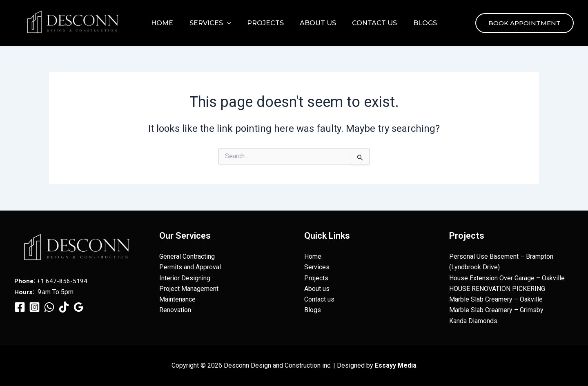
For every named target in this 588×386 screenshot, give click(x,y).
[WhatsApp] (49, 307)
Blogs (417, 23)
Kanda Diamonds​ (473, 321)
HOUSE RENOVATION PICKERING (497, 288)
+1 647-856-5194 (63, 281)
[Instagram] (35, 307)
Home (170, 23)
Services (215, 23)
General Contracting (187, 256)
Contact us (370, 23)
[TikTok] (64, 307)
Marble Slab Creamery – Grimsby (496, 310)
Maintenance (177, 299)
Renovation (175, 310)
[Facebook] (20, 307)
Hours (24, 292)
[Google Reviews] (79, 307)
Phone (24, 281)
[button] (232, 23)
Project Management (189, 288)
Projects (267, 23)
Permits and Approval (190, 267)
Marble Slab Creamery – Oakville (496, 299)
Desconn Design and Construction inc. (32, 39)
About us (316, 23)
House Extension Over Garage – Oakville (507, 278)
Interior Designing (185, 278)
